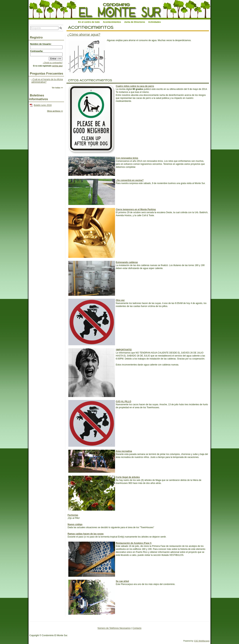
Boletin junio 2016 (43, 105)
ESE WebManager (202, 641)
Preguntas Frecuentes (47, 74)
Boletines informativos (38, 97)
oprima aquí (57, 66)
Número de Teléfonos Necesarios (114, 628)
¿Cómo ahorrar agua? (84, 35)
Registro (36, 37)
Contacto (137, 628)
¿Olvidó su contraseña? (53, 63)
